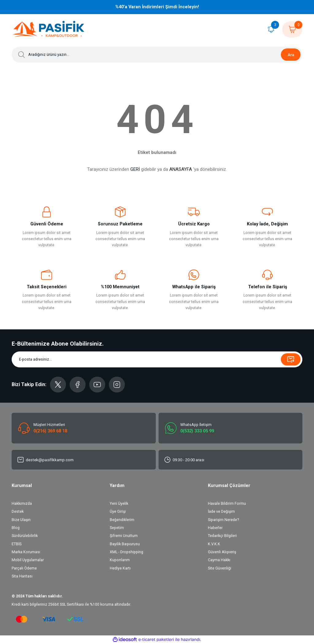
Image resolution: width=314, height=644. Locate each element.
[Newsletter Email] (157, 359)
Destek (18, 512)
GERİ (135, 169)
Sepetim (117, 528)
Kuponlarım (120, 560)
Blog (16, 528)
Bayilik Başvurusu (125, 544)
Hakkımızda (22, 504)
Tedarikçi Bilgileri (222, 536)
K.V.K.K (214, 544)
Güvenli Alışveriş (222, 552)
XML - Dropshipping (126, 552)
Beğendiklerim (122, 520)
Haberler (215, 528)
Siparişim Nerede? (223, 520)
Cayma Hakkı (219, 560)
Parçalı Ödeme (24, 568)
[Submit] (291, 359)
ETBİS (17, 544)
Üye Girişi (118, 512)
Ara (291, 55)
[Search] (157, 55)
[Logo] (49, 29)
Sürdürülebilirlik (25, 536)
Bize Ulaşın (21, 520)
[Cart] (292, 29)
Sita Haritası (22, 576)
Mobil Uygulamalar (28, 560)
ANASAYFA (181, 169)
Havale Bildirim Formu (227, 504)
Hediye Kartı (120, 568)
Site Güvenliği (220, 568)
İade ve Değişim (221, 512)
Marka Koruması (26, 552)
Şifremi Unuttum (124, 536)
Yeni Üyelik (119, 504)
